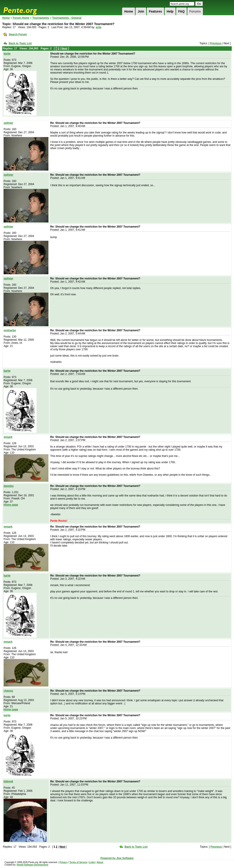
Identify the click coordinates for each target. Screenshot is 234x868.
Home (129, 11)
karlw (7, 54)
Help (170, 11)
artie (99, 27)
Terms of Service (78, 862)
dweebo (9, 486)
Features (155, 11)
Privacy (64, 862)
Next (64, 49)
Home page (11, 505)
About (100, 862)
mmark (8, 437)
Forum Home (21, 18)
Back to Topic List (20, 43)
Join (141, 11)
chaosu (8, 691)
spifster (8, 123)
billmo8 (8, 781)
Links (92, 862)
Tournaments (41, 18)
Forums (195, 11)
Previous (216, 43)
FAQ (181, 11)
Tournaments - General (67, 18)
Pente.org (26, 8)
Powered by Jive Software (117, 858)
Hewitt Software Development (32, 865)
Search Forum (18, 34)
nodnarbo (10, 330)
